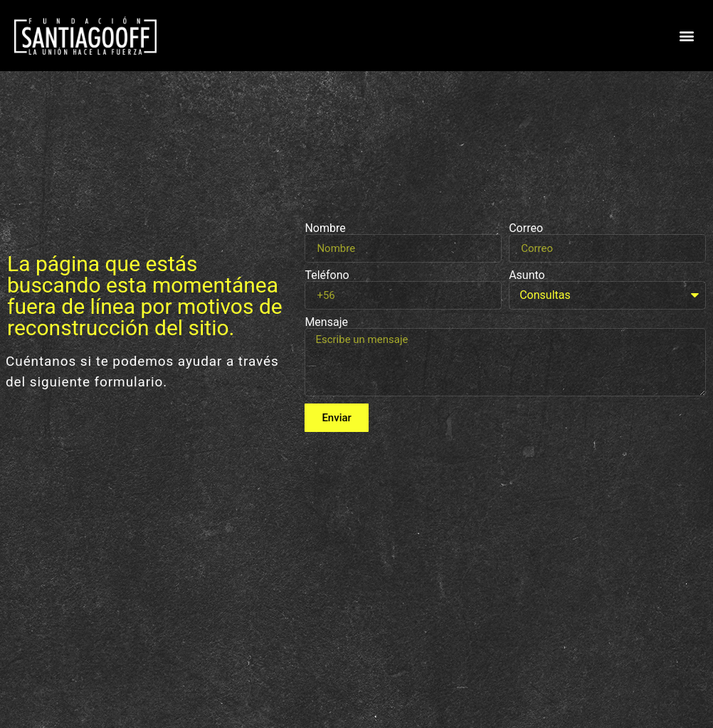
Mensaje (326, 322)
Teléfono (327, 275)
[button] (687, 36)
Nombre (325, 228)
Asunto (527, 275)
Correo (526, 228)
